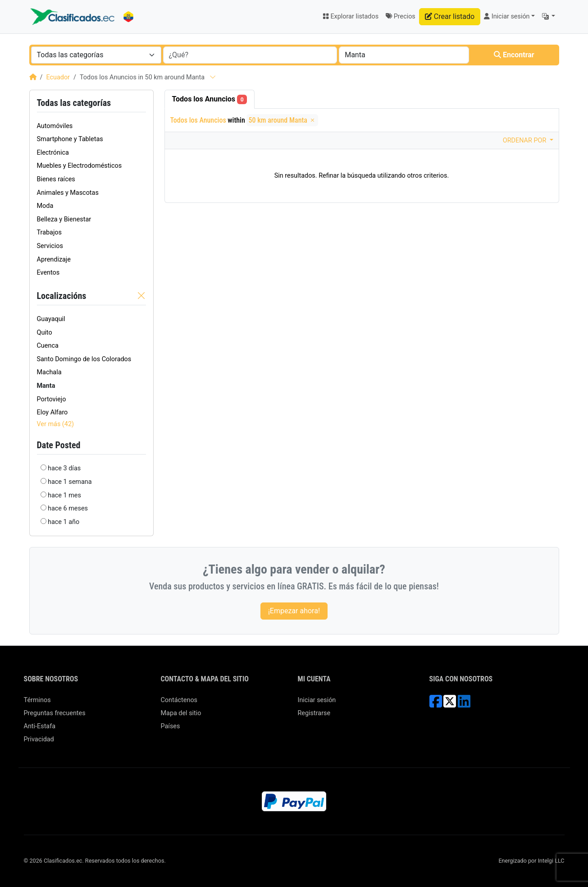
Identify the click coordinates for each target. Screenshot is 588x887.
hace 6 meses (68, 508)
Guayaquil (51, 319)
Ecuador (58, 77)
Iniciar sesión (317, 700)
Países (171, 726)
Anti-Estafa (40, 726)
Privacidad (39, 739)
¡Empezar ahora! (294, 611)
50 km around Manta (282, 120)
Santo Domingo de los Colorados (84, 359)
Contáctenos (179, 700)
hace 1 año (64, 522)
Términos (37, 700)
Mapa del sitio (181, 713)
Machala (49, 372)
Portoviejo (52, 399)
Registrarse (314, 713)
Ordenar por (525, 140)
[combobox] (96, 55)
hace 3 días (64, 468)
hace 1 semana (70, 482)
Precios (401, 16)
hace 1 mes (64, 495)
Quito (45, 333)
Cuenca (48, 346)
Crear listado (450, 16)
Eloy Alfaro (52, 412)
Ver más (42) (56, 424)
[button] (549, 17)
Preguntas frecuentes (55, 713)
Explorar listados (351, 16)
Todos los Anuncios (210, 99)
